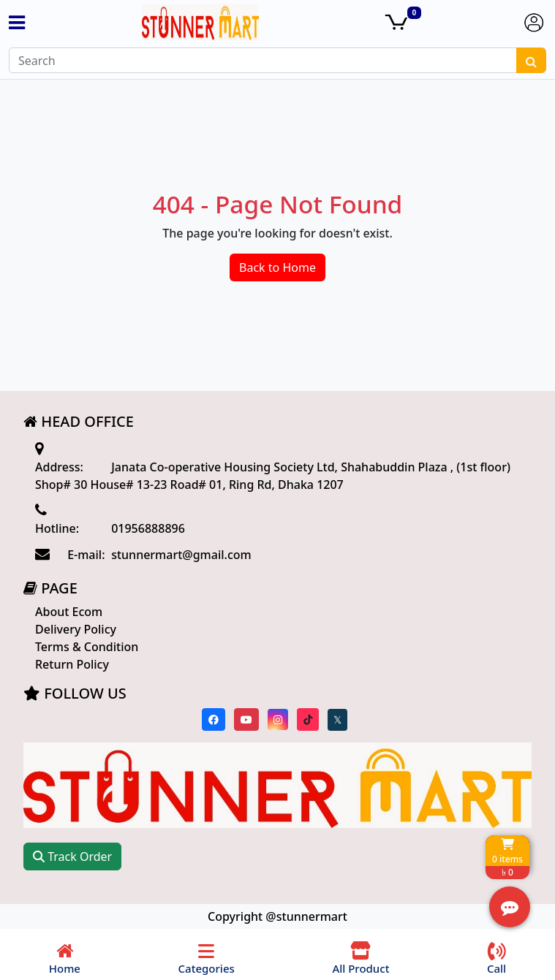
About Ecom (69, 612)
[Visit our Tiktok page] (308, 719)
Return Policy (72, 664)
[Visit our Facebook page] (214, 719)
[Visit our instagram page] (278, 719)
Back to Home (277, 267)
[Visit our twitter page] (337, 720)
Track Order (72, 856)
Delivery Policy (76, 629)
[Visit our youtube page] (246, 719)
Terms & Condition (87, 647)
